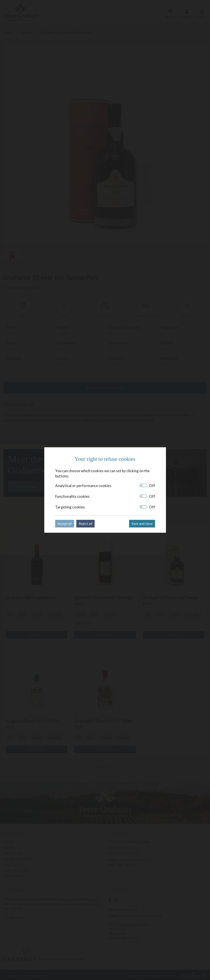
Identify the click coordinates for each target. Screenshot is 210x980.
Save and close (142, 524)
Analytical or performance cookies (83, 486)
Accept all (65, 524)
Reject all (85, 524)
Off (152, 486)
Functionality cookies (72, 496)
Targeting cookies (70, 507)
